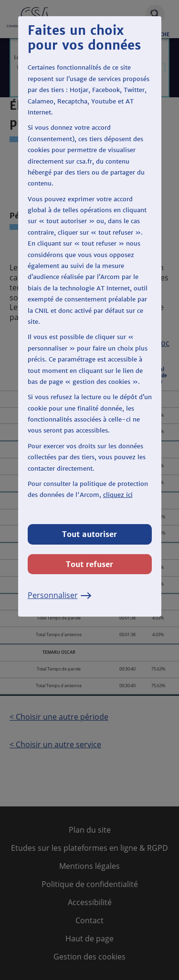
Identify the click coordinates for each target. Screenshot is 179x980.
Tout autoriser (89, 534)
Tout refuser (89, 564)
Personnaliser (59, 595)
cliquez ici (118, 495)
